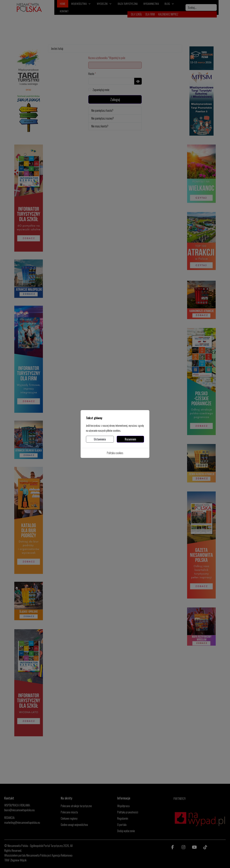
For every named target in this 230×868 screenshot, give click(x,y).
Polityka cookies (115, 453)
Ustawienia (100, 439)
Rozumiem (130, 439)
